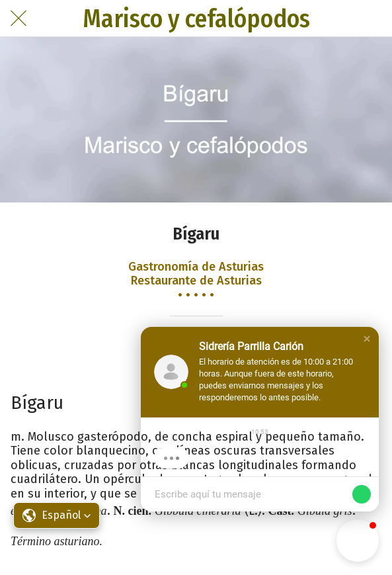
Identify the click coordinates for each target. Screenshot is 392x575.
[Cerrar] (19, 19)
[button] (367, 339)
